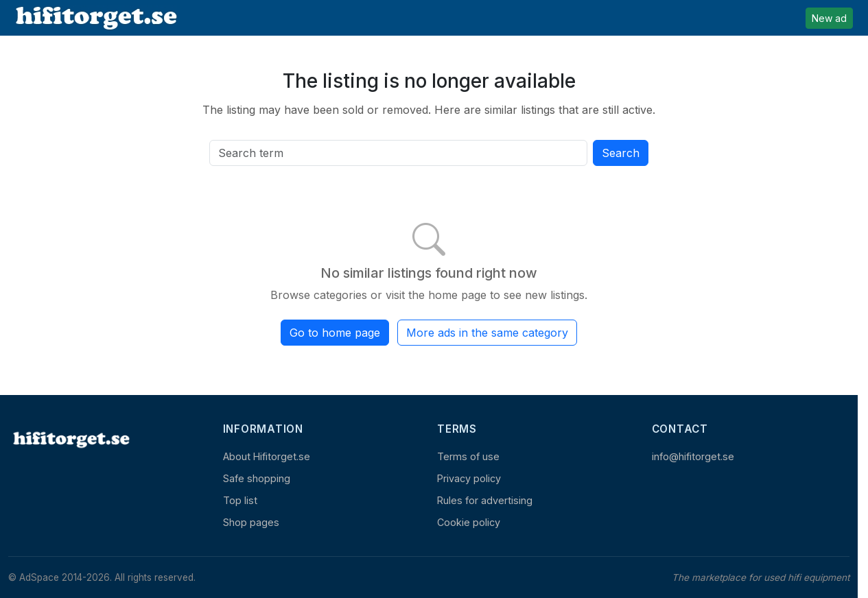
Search (621, 153)
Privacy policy (469, 478)
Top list (240, 500)
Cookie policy (469, 522)
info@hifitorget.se (693, 456)
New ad (829, 18)
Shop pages (251, 522)
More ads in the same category (487, 333)
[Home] (70, 439)
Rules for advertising (485, 500)
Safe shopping (257, 478)
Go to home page (335, 333)
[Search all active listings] (398, 153)
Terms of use (468, 456)
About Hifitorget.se (267, 456)
